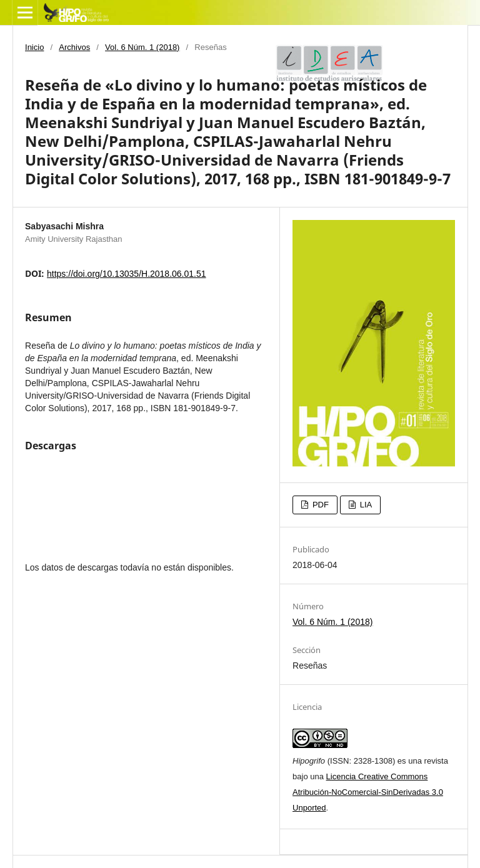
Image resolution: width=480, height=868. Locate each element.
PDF (319, 505)
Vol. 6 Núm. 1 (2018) (142, 47)
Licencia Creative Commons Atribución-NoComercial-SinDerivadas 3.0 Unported (368, 792)
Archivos (74, 47)
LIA (365, 505)
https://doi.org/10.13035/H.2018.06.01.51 (127, 274)
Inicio (34, 47)
